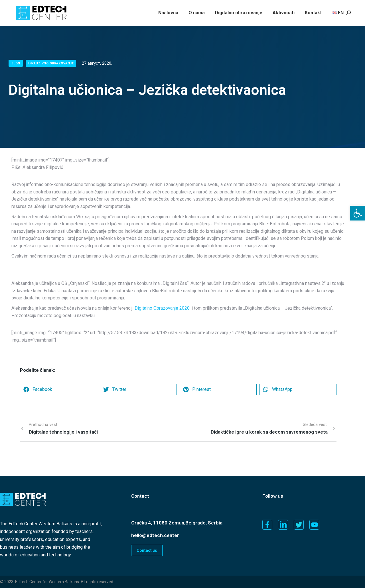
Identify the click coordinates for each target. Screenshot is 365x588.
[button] (358, 213)
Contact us (147, 550)
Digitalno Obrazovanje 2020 (162, 308)
